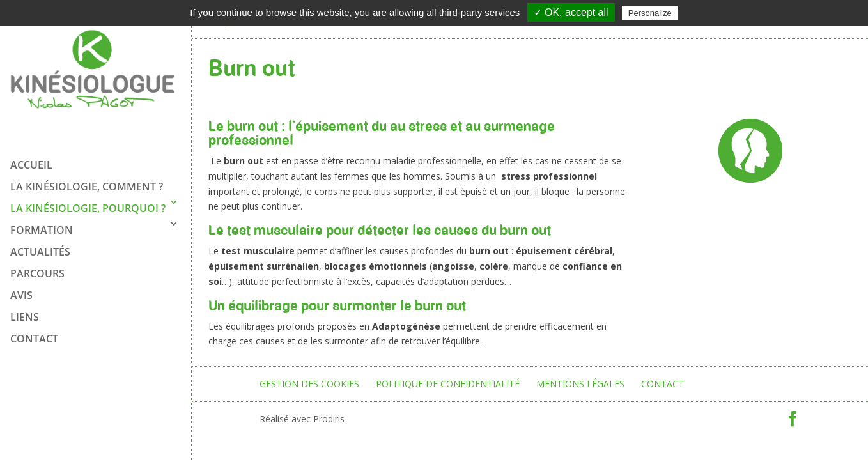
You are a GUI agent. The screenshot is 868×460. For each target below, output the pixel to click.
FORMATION (42, 227)
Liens (25, 314)
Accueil (31, 162)
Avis (21, 292)
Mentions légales (580, 384)
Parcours (37, 270)
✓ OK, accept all (571, 12)
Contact (34, 335)
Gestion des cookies (309, 384)
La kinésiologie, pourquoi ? (88, 205)
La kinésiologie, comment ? (87, 183)
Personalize (650, 13)
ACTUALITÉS (40, 249)
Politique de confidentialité (448, 384)
